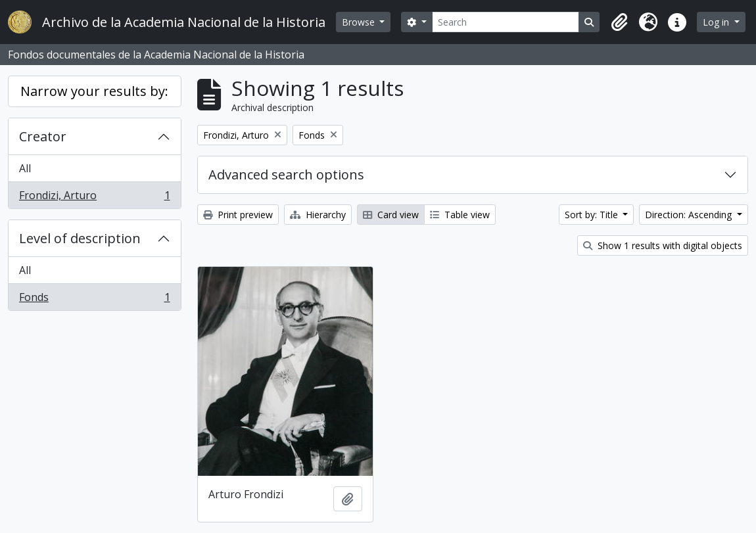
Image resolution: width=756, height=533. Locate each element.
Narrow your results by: (94, 91)
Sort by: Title (593, 215)
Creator (43, 136)
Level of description (80, 238)
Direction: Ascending (690, 215)
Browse (360, 22)
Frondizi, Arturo (94, 198)
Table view (460, 215)
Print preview (238, 215)
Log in (717, 22)
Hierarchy (318, 215)
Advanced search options (286, 174)
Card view (391, 215)
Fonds (94, 300)
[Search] (506, 22)
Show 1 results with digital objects (663, 245)
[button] (619, 22)
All (25, 168)
